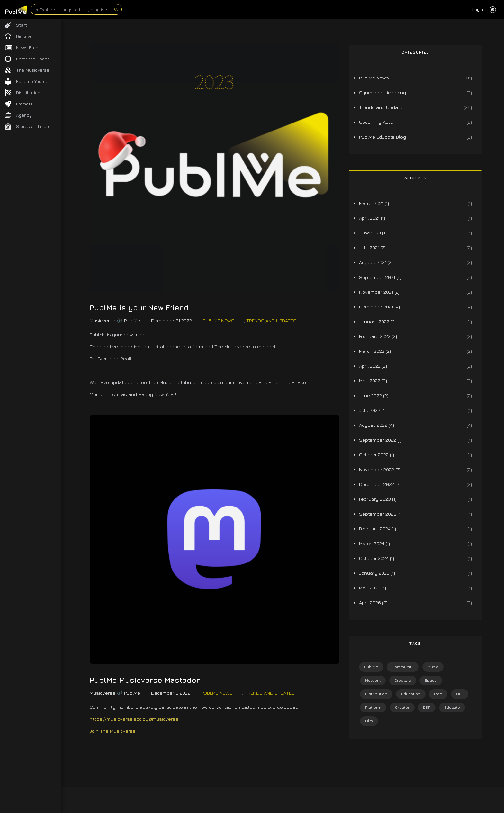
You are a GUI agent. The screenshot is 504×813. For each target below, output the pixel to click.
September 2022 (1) (380, 440)
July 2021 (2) (372, 247)
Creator (402, 707)
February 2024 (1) (378, 529)
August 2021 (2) (376, 262)
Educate (452, 707)
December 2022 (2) (380, 484)
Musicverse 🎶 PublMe (115, 320)
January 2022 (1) (377, 321)
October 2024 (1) (377, 558)
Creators (403, 680)
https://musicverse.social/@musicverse (134, 719)
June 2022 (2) (374, 395)
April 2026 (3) (373, 603)
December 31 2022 (171, 320)
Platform (373, 707)
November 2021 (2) (379, 292)
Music (433, 667)
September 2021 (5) (380, 277)
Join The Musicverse (113, 731)
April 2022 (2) (373, 366)
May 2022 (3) (373, 381)
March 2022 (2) (375, 351)
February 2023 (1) (378, 499)
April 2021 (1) (372, 218)
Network (373, 680)
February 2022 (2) (378, 336)
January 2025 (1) (377, 573)
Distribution (376, 694)
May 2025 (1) (373, 588)
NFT (460, 694)
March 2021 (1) (374, 203)
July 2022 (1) (372, 410)
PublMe (371, 667)
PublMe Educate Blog (382, 137)
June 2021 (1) (373, 233)
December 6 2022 (171, 693)
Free (438, 694)
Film (369, 721)
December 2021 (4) (379, 307)
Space (431, 680)
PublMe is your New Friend (139, 308)
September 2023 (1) (380, 514)
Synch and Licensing (382, 92)
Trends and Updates (271, 320)
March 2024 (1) (374, 543)
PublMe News (219, 320)
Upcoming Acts (376, 122)
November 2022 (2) (380, 469)
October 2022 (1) (377, 455)
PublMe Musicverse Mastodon (145, 680)
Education (411, 694)
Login (478, 9)
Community (403, 667)
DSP (427, 707)
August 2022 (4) (377, 425)
